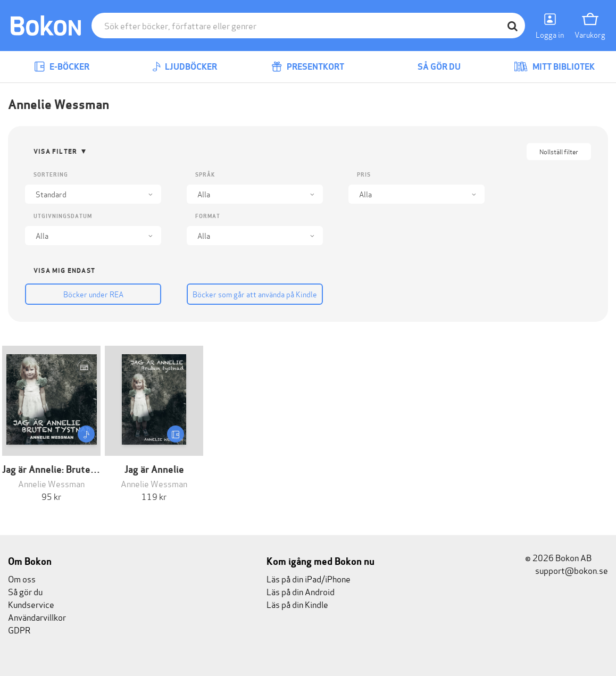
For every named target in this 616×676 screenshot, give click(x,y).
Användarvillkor (37, 617)
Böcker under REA (93, 294)
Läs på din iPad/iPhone (309, 578)
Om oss (22, 578)
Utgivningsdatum (63, 216)
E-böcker (62, 67)
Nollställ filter (559, 151)
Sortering (51, 175)
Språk (205, 175)
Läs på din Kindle (297, 604)
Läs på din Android (301, 591)
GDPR (19, 629)
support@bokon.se (567, 570)
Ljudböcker (185, 67)
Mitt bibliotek (554, 67)
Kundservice (31, 604)
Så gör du (431, 67)
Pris (364, 175)
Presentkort (308, 67)
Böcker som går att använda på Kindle (255, 294)
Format (208, 216)
